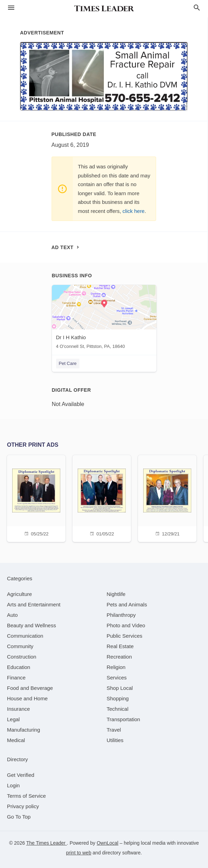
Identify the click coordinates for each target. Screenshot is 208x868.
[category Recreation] (119, 657)
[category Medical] (16, 740)
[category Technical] (118, 709)
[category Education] (19, 667)
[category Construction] (22, 657)
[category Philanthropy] (121, 615)
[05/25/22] (36, 498)
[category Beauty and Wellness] (32, 625)
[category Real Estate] (120, 646)
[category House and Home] (27, 698)
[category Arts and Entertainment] (34, 604)
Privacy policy (23, 806)
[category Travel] (114, 730)
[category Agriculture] (20, 594)
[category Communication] (25, 636)
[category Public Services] (125, 636)
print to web (79, 853)
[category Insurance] (18, 709)
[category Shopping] (118, 698)
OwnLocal (107, 843)
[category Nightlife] (116, 594)
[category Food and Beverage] (30, 688)
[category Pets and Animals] (127, 604)
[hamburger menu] (11, 8)
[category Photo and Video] (126, 625)
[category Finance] (16, 678)
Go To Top (19, 817)
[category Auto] (12, 615)
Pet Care (68, 363)
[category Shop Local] (120, 688)
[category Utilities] (115, 740)
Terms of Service (26, 796)
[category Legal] (13, 719)
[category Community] (20, 646)
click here (134, 211)
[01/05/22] (102, 498)
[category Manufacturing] (24, 730)
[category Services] (117, 678)
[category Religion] (116, 667)
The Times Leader (47, 843)
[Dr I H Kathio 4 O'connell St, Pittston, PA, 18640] (104, 318)
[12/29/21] (167, 498)
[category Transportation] (123, 719)
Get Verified (21, 775)
